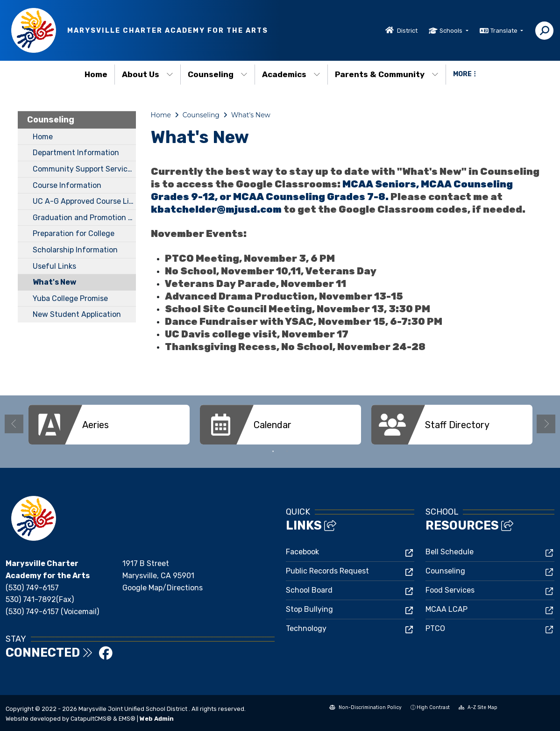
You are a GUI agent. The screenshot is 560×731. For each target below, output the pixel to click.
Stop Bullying (309, 609)
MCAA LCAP (447, 609)
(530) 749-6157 (32, 588)
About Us (148, 74)
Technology (306, 628)
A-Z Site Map (478, 708)
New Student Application (77, 314)
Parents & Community (387, 74)
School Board (309, 590)
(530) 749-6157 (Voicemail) (52, 612)
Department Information (76, 153)
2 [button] (287, 451)
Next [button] (546, 424)
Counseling (218, 74)
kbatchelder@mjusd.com (216, 209)
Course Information (67, 185)
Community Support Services (84, 169)
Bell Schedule (450, 552)
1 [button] (273, 451)
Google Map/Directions (163, 588)
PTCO (435, 628)
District (407, 31)
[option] (109, 425)
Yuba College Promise (70, 298)
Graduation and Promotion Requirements (84, 218)
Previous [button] (14, 424)
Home (96, 74)
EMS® (127, 719)
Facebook (302, 552)
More (464, 74)
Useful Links (54, 266)
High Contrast (433, 707)
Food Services (450, 590)
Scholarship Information (75, 250)
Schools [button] (452, 31)
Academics (291, 74)
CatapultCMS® (91, 719)
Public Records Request (327, 571)
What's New (54, 282)
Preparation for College (74, 233)
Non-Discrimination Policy (365, 708)
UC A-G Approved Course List (84, 201)
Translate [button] (505, 31)
